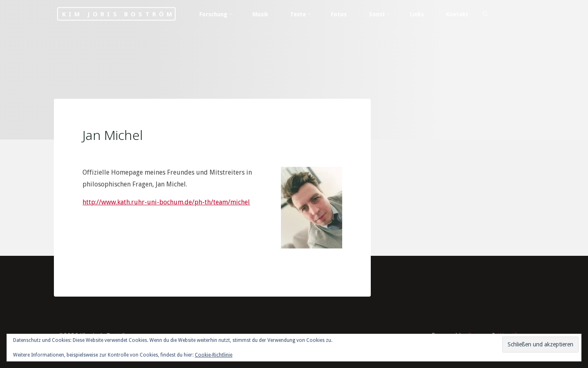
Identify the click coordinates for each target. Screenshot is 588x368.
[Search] (485, 14)
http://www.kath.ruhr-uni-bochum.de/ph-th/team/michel (166, 202)
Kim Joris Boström (118, 14)
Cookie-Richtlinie (214, 355)
